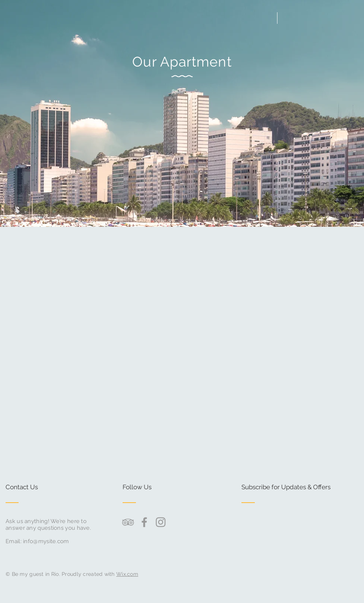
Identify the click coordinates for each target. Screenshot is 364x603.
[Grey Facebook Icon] (144, 522)
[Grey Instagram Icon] (161, 522)
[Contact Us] (34, 487)
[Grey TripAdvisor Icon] (128, 522)
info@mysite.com (46, 541)
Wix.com (127, 574)
